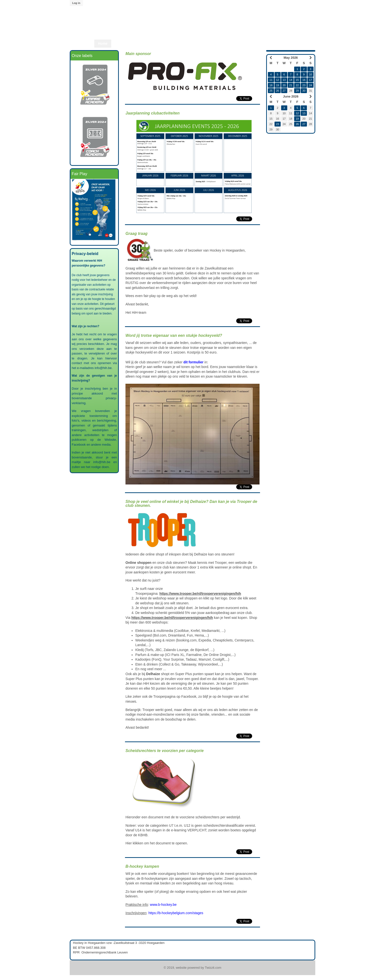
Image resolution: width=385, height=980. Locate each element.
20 (284, 85)
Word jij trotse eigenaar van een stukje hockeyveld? (174, 335)
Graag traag (137, 234)
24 (310, 85)
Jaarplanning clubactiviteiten (153, 113)
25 (271, 91)
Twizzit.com (213, 968)
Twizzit (252, 43)
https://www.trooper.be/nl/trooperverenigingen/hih (200, 594)
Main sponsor (138, 54)
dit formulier (193, 362)
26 (277, 91)
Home (103, 43)
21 (291, 85)
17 (310, 80)
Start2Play (203, 43)
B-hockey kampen (142, 866)
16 (304, 80)
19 (277, 85)
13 (284, 80)
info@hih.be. (104, 368)
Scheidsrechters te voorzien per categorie (165, 751)
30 (304, 91)
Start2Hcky (178, 43)
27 (284, 91)
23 (304, 85)
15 (297, 80)
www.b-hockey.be (163, 905)
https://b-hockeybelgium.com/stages (176, 913)
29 (297, 91)
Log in (76, 3)
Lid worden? (228, 43)
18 (271, 85)
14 (291, 80)
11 (271, 80)
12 (277, 80)
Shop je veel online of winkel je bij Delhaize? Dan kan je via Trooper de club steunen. (191, 504)
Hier (129, 843)
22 (297, 85)
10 (310, 74)
